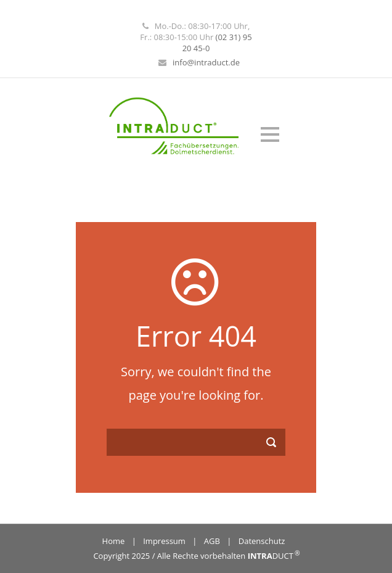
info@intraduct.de (206, 62)
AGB (212, 541)
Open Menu (270, 134)
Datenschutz (262, 541)
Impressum (164, 541)
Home (114, 541)
